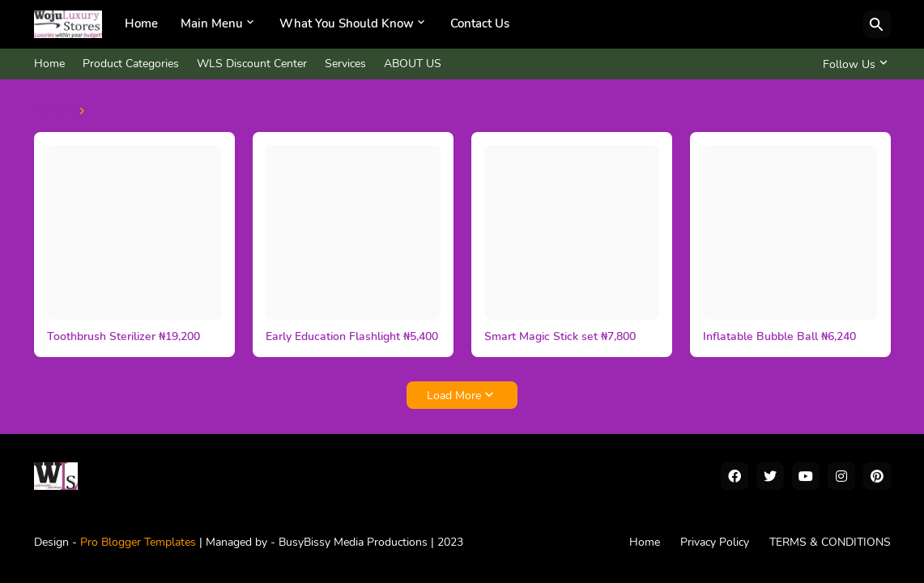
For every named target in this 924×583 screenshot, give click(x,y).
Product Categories (131, 64)
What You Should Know (347, 23)
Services (345, 64)
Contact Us (480, 23)
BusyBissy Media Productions (355, 542)
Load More (454, 396)
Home (141, 23)
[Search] (877, 24)
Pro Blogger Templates (138, 542)
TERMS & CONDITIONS (830, 542)
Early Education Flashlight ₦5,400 (352, 337)
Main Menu (212, 23)
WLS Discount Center (252, 64)
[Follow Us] (853, 64)
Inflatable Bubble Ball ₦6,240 (779, 337)
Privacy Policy (715, 542)
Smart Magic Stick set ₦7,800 (560, 337)
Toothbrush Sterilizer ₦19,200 (123, 337)
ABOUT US (413, 64)
